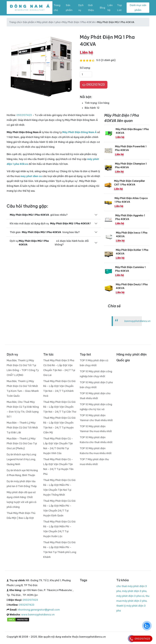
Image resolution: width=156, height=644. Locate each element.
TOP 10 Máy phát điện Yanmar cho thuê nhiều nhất (96, 418)
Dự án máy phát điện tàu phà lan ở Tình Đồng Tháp (22, 484)
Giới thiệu (91, 8)
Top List (120, 8)
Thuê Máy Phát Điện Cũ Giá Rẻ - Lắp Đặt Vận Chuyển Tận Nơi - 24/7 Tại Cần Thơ (60, 407)
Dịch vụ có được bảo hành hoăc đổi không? (49, 243)
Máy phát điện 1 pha (48, 22)
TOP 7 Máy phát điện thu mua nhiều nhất (94, 462)
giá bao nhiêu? (39, 215)
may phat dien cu (31, 176)
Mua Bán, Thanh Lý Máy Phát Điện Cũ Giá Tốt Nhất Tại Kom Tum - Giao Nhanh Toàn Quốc (23, 388)
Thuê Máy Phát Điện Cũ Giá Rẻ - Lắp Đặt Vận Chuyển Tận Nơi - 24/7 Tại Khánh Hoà (59, 388)
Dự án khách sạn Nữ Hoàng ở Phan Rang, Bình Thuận (22, 473)
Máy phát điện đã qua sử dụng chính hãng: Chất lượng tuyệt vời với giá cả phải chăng (21, 500)
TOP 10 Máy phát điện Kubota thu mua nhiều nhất (96, 451)
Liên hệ (110, 8)
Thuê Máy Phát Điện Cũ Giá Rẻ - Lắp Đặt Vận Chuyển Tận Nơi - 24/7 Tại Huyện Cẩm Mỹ (59, 425)
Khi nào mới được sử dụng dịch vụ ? (50, 223)
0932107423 (94, 85)
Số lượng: (85, 68)
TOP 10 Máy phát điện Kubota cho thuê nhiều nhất (96, 440)
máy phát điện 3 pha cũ (130, 596)
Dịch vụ (81, 8)
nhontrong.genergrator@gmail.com (39, 610)
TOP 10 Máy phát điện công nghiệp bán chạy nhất (96, 374)
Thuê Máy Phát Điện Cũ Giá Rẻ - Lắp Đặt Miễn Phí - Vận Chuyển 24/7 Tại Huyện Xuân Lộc (59, 529)
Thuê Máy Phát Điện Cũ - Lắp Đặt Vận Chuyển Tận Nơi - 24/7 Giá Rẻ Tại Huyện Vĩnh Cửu (58, 446)
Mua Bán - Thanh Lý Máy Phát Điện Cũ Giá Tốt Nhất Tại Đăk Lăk (22, 428)
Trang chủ (57, 8)
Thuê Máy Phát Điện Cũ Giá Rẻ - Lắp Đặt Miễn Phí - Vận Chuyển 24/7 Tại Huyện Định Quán (59, 508)
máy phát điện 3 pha (134, 591)
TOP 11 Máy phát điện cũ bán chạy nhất (94, 363)
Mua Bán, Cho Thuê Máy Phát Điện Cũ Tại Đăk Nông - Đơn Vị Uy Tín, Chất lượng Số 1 (23, 409)
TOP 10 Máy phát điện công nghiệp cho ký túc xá (96, 407)
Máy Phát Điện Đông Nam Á (79, 132)
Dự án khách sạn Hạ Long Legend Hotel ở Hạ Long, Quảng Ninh (21, 459)
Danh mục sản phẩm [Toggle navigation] (138, 8)
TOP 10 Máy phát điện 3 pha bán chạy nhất (96, 385)
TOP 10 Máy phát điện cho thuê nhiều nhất (95, 396)
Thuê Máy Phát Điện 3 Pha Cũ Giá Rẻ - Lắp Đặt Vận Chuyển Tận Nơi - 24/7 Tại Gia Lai (59, 368)
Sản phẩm (69, 8)
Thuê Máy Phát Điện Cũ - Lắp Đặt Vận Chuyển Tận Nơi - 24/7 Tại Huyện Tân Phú (58, 467)
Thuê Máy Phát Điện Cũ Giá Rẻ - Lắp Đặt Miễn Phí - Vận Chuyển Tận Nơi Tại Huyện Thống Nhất (59, 487)
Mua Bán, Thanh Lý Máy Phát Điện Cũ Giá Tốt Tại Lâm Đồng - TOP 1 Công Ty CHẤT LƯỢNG (23, 368)
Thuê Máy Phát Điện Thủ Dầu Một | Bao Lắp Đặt (21, 515)
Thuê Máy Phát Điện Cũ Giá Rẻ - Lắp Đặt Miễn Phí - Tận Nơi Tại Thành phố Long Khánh (60, 550)
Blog (102, 8)
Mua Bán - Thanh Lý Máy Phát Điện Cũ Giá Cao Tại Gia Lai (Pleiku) (22, 443)
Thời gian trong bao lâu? (45, 232)
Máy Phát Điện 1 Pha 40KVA (79, 22)
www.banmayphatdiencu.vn (38, 615)
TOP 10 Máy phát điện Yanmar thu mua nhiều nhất (96, 429)
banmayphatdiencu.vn (137, 321)
